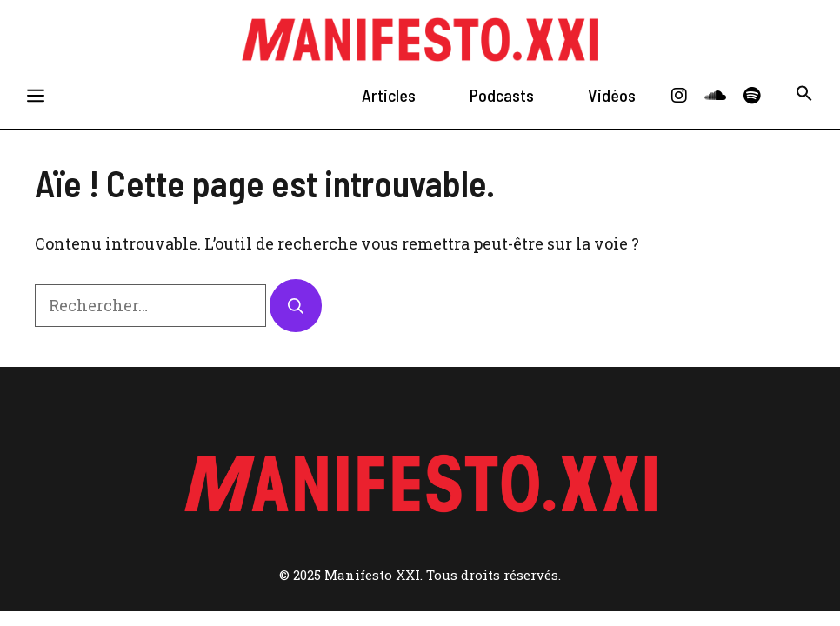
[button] (804, 95)
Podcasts (502, 95)
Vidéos (612, 95)
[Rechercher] (296, 306)
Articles (389, 95)
